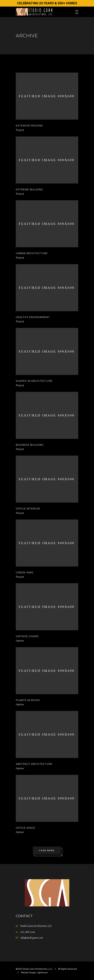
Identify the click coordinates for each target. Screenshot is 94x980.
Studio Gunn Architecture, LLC (36, 926)
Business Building (30, 445)
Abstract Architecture (34, 764)
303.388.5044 (28, 932)
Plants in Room (28, 700)
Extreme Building (30, 190)
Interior (20, 641)
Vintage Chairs (27, 636)
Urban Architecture (32, 253)
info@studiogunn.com (32, 938)
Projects (20, 130)
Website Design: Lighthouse (34, 973)
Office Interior (28, 509)
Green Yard (25, 573)
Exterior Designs (29, 126)
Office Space (26, 828)
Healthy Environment (33, 317)
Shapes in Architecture (34, 381)
